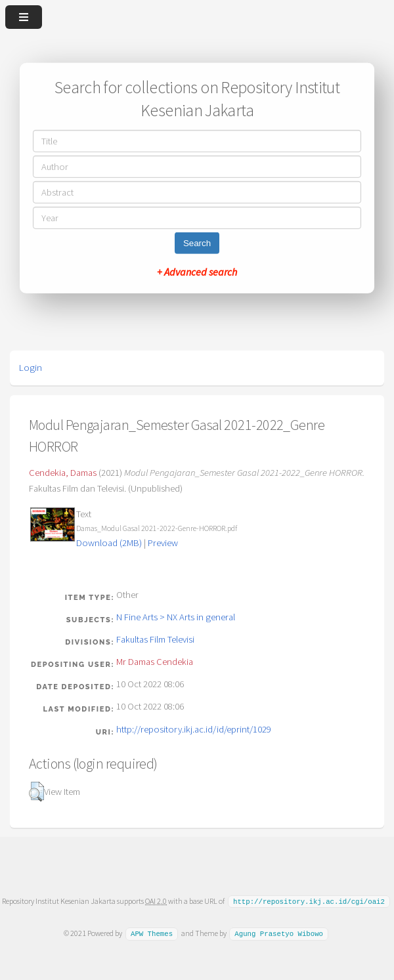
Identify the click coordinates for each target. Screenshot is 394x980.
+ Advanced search (197, 272)
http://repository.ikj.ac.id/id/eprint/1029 (194, 729)
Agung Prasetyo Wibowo (279, 933)
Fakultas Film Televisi (155, 639)
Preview (163, 543)
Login (31, 368)
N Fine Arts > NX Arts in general (176, 617)
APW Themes (152, 933)
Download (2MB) (109, 543)
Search (197, 243)
